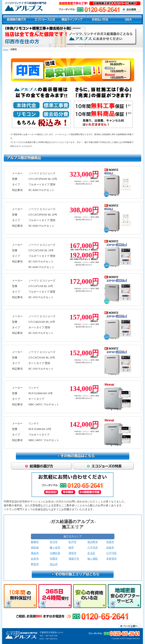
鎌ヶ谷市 (55, 548)
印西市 (54, 559)
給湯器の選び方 (16, 19)
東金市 (35, 553)
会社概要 (131, 10)
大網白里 (55, 553)
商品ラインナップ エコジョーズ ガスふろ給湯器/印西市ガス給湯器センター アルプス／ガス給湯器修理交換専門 (26, 6)
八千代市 (93, 548)
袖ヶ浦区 (93, 559)
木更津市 (111, 559)
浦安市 (72, 553)
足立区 (91, 553)
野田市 (35, 564)
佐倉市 (110, 548)
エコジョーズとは (45, 19)
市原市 (110, 542)
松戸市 (72, 542)
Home (6, 50)
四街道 (35, 548)
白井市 (35, 559)
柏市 (71, 548)
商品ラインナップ (72, 19)
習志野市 (93, 542)
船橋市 (35, 542)
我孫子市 (74, 559)
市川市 (54, 542)
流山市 (54, 564)
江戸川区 (111, 553)
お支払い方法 (100, 19)
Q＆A (128, 19)
